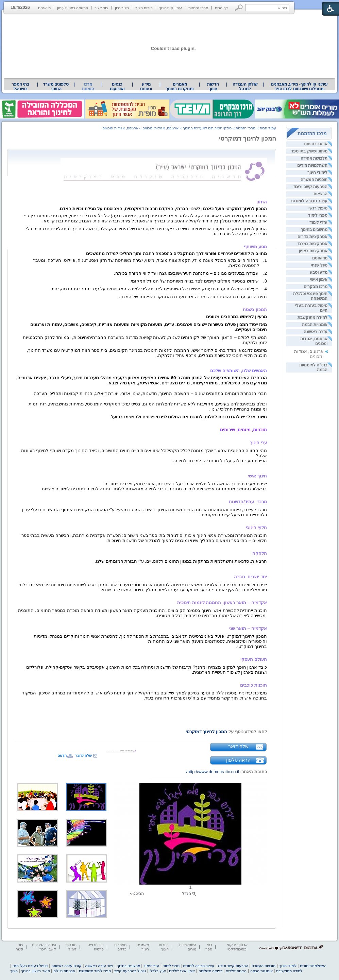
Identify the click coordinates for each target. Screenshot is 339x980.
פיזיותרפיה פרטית (96, 947)
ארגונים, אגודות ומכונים (160, 128)
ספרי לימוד (318, 215)
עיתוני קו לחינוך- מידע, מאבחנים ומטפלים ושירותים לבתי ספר (300, 87)
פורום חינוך (144, 8)
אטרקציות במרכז (312, 244)
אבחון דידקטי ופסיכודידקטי (237, 947)
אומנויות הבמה (315, 325)
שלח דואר (238, 746)
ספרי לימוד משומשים (95, 971)
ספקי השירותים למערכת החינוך (207, 128)
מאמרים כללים (120, 947)
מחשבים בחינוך (314, 230)
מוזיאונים (320, 258)
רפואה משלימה (210, 971)
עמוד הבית (268, 128)
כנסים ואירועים (117, 87)
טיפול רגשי (318, 208)
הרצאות (320, 194)
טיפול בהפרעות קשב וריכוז (44, 947)
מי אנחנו (44, 8)
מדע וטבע (319, 272)
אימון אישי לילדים (182, 971)
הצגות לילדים (236, 971)
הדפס (62, 756)
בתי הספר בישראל (20, 87)
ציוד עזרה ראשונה (99, 966)
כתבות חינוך (164, 947)
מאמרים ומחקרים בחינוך (180, 87)
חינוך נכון (122, 8)
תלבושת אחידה (314, 158)
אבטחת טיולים (64, 971)
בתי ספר (209, 947)
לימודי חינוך (317, 173)
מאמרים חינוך (143, 947)
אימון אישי (319, 279)
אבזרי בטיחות (316, 144)
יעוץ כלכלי (158, 971)
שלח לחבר (83, 756)
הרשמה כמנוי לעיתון (73, 8)
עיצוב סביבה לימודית (309, 201)
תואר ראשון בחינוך (35, 971)
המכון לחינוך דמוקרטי (248, 139)
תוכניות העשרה (314, 180)
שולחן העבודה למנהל (245, 87)
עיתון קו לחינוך (171, 8)
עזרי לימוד (318, 222)
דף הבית (221, 8)
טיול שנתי (319, 265)
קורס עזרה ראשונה (66, 966)
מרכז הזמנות (198, 8)
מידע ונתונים (146, 87)
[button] (239, 8)
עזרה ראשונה (316, 332)
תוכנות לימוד (71, 947)
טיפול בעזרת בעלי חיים (30, 966)
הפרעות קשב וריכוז (310, 187)
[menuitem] (299, 87)
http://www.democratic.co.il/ (213, 772)
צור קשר (101, 8)
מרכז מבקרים (316, 287)
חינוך (14, 971)
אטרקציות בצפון (313, 251)
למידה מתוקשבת (312, 317)
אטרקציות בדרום (312, 237)
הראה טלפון (239, 760)
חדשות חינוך (213, 87)
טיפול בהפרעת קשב (130, 971)
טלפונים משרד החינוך (56, 87)
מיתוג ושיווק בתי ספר (309, 151)
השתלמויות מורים (312, 165)
